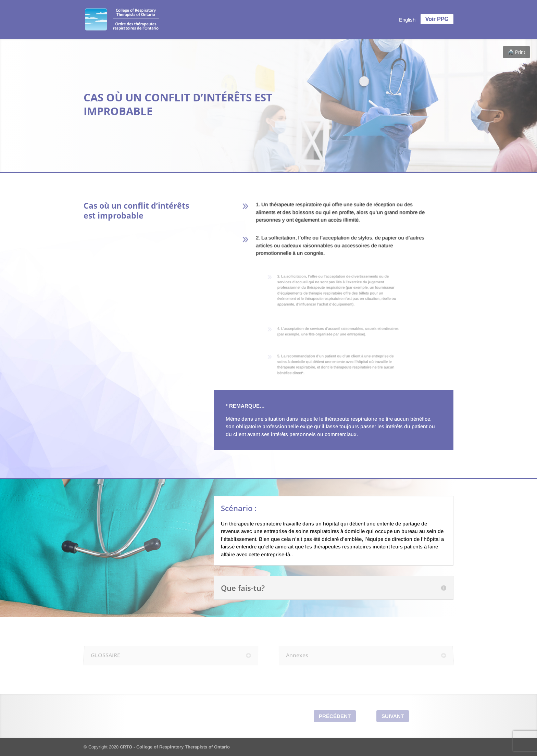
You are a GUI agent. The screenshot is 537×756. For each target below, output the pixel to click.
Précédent (335, 716)
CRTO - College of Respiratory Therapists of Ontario (175, 747)
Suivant (393, 716)
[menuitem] (407, 20)
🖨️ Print (516, 52)
